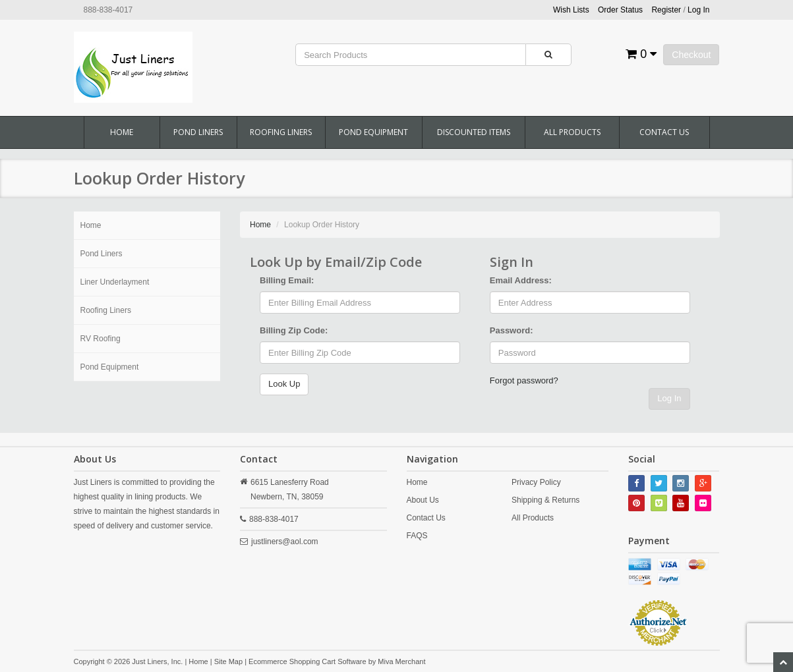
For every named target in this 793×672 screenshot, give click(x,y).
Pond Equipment (373, 132)
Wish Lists (571, 10)
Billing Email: (287, 280)
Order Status (620, 10)
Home (122, 132)
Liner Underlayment (115, 282)
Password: (512, 330)
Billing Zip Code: (294, 330)
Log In (669, 398)
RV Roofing (101, 339)
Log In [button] (698, 10)
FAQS (417, 536)
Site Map (228, 661)
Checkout (691, 55)
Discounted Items (474, 132)
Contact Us (664, 132)
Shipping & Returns (545, 500)
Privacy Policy (536, 482)
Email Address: (521, 280)
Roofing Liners (281, 132)
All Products (572, 132)
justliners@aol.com (285, 542)
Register (666, 10)
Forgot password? (524, 380)
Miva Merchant (401, 661)
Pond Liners (198, 132)
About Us (423, 500)
